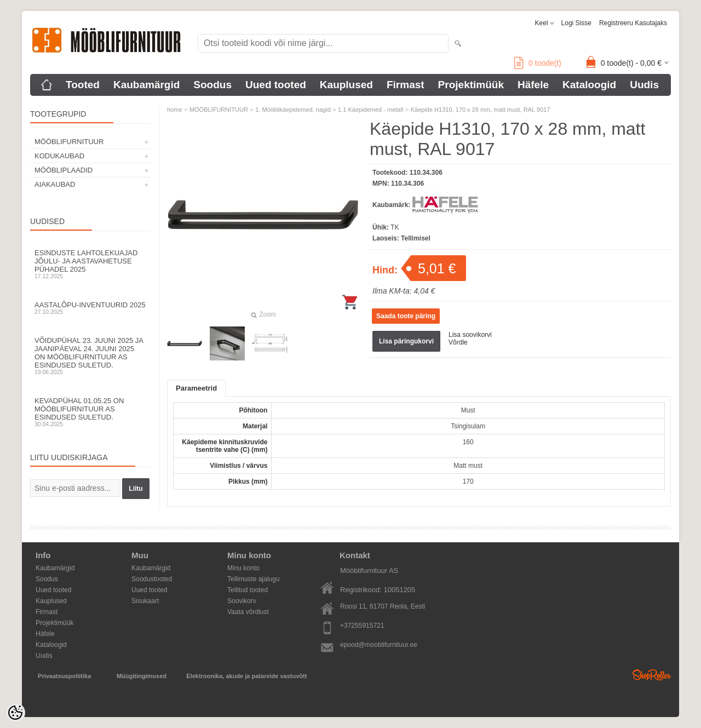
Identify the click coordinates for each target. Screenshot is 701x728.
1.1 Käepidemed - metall (370, 110)
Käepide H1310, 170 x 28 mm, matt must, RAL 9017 (481, 110)
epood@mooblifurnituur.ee (379, 645)
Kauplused (346, 85)
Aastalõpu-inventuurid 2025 (90, 308)
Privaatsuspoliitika (64, 676)
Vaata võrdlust (248, 612)
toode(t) (538, 63)
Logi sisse (576, 23)
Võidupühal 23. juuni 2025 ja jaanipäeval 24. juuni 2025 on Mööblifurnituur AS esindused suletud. (90, 356)
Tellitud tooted (248, 590)
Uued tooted (276, 85)
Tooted (83, 85)
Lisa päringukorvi (406, 341)
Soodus (212, 85)
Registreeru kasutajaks (633, 23)
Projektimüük (471, 85)
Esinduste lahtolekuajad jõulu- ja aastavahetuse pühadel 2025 (90, 264)
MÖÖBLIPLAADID (64, 170)
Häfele (533, 85)
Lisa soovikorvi (470, 335)
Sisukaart (145, 601)
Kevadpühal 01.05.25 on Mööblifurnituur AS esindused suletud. (90, 412)
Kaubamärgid (146, 85)
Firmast (406, 85)
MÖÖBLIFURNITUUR (69, 142)
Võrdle (458, 342)
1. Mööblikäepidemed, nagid (293, 110)
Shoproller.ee (652, 675)
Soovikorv (242, 601)
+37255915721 (362, 626)
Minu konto (243, 568)
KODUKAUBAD (59, 156)
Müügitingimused (142, 676)
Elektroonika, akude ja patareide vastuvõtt (246, 676)
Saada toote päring (406, 316)
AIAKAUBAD (55, 184)
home (175, 110)
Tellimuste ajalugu (253, 579)
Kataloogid (589, 85)
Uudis (644, 85)
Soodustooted (152, 579)
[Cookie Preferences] (15, 713)
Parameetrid (196, 388)
